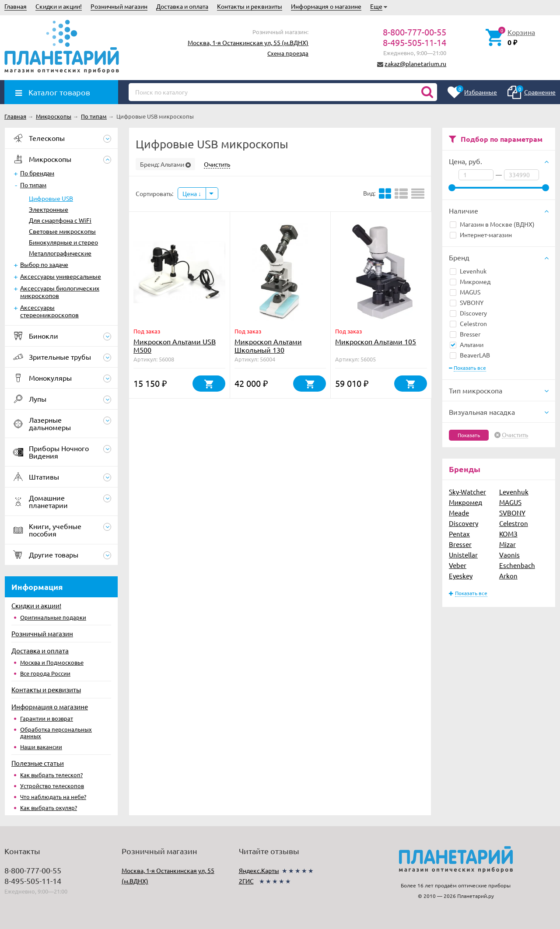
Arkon (508, 576)
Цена (192, 193)
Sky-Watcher (467, 492)
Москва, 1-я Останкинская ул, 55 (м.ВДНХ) (248, 42)
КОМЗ (508, 534)
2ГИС (246, 881)
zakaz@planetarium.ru (415, 63)
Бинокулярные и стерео (63, 242)
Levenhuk (468, 271)
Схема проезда (288, 53)
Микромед (470, 281)
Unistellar (463, 555)
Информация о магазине (326, 6)
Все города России (45, 673)
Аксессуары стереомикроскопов (49, 311)
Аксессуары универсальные (61, 276)
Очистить (515, 435)
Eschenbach (517, 565)
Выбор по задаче (44, 264)
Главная (16, 6)
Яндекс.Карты (259, 870)
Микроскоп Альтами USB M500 (175, 345)
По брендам (37, 173)
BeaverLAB (470, 355)
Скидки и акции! (59, 6)
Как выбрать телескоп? (51, 775)
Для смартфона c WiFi (60, 220)
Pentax (459, 534)
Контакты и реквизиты (250, 6)
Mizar (507, 544)
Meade (459, 513)
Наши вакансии (41, 747)
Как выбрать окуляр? (49, 808)
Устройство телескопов (52, 786)
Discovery (468, 313)
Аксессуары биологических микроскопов (60, 292)
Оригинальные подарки (53, 617)
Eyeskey (461, 576)
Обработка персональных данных (56, 733)
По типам (33, 185)
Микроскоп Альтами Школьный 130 (268, 345)
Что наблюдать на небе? (53, 797)
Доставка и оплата (182, 6)
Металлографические (60, 253)
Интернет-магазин (481, 235)
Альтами (467, 344)
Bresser (465, 334)
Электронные (49, 209)
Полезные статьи (38, 763)
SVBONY (467, 302)
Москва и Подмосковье (52, 662)
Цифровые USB (51, 198)
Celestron (468, 323)
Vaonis (509, 555)
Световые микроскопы (62, 231)
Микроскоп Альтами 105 (376, 341)
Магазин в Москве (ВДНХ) (492, 224)
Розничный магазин (119, 6)
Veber (458, 565)
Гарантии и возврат (47, 718)
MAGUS (465, 292)
